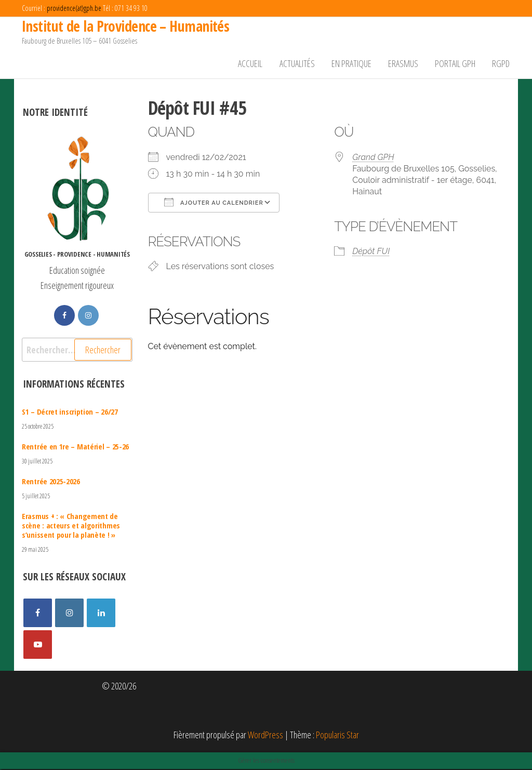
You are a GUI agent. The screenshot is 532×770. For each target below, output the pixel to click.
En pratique (355, 64)
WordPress (265, 736)
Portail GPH (457, 64)
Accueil (256, 64)
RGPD (501, 64)
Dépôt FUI (371, 253)
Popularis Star (337, 736)
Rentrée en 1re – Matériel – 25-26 (75, 447)
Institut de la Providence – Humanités (125, 26)
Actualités (302, 64)
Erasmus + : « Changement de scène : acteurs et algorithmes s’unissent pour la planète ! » (71, 526)
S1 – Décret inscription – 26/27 (70, 413)
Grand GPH (373, 158)
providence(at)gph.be (74, 8)
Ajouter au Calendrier (214, 203)
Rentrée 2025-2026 (51, 482)
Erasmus (406, 64)
